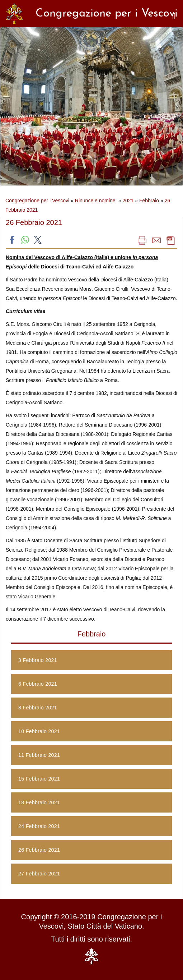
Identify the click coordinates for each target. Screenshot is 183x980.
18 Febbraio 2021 (39, 802)
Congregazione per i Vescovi (37, 201)
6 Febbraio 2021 (38, 684)
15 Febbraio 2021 (39, 779)
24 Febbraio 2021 (39, 826)
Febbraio (149, 201)
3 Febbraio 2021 (38, 660)
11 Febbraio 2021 (39, 755)
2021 (128, 201)
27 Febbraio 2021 (39, 874)
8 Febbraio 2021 (38, 708)
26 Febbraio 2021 (39, 850)
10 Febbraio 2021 (39, 731)
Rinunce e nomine (96, 201)
